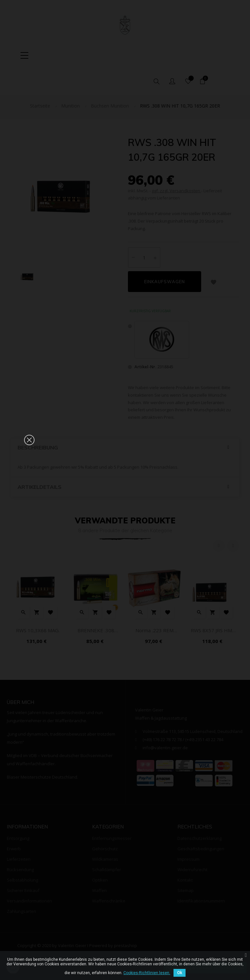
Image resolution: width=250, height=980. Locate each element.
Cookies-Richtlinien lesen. (147, 973)
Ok (180, 973)
